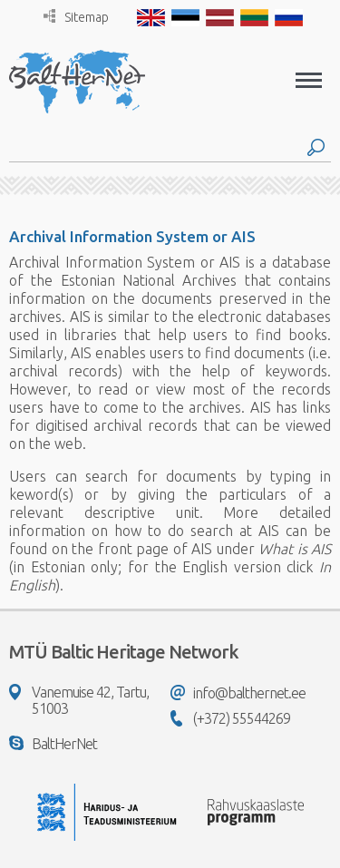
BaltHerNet (53, 744)
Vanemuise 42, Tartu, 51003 (79, 700)
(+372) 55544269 (230, 718)
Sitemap (76, 17)
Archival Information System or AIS (132, 236)
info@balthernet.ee (238, 693)
